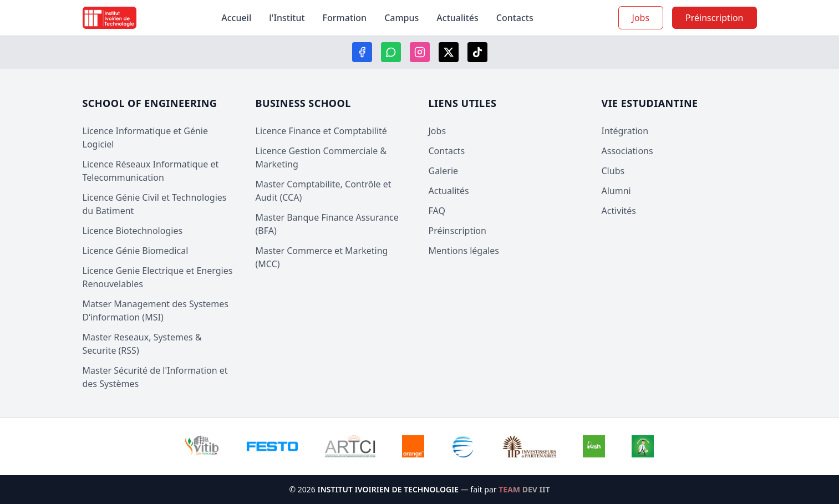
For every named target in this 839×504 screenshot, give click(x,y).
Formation (345, 18)
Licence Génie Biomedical (136, 251)
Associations (627, 151)
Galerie (444, 171)
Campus (401, 18)
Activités (619, 211)
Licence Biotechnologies (133, 231)
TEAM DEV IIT (524, 489)
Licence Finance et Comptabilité (321, 131)
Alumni (616, 191)
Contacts (515, 18)
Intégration (625, 131)
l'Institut (287, 18)
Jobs (641, 18)
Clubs (613, 171)
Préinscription (457, 231)
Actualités (457, 18)
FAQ (437, 211)
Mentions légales (464, 251)
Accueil (236, 18)
